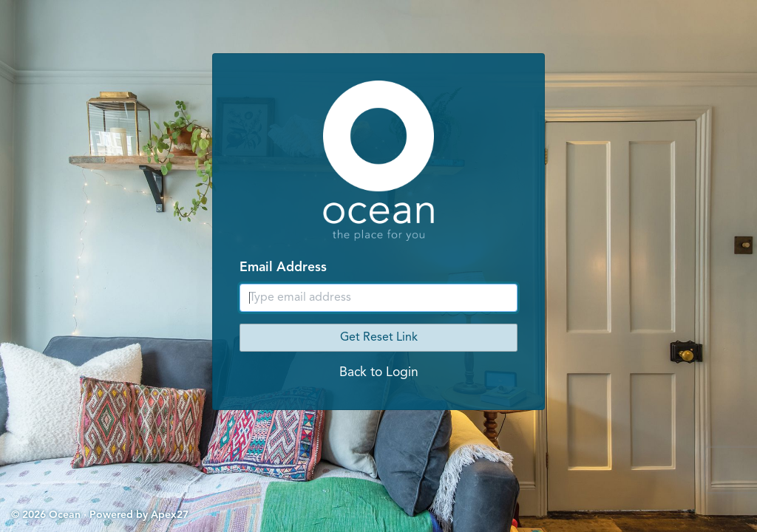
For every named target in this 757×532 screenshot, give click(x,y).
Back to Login (379, 373)
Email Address (283, 268)
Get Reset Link (379, 338)
